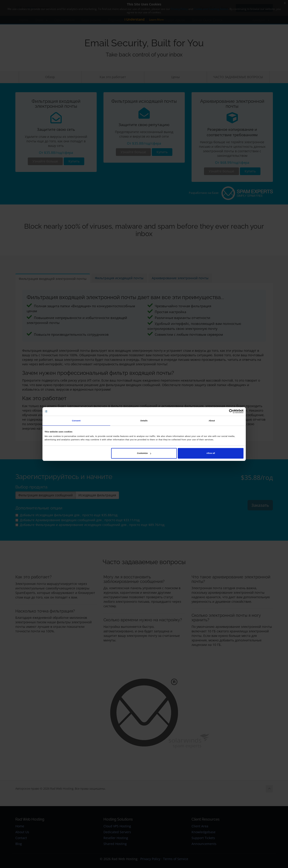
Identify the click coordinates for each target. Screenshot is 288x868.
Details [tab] (144, 421)
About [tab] (212, 421)
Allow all (211, 453)
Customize (144, 453)
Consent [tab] (76, 421)
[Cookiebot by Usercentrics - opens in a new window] (224, 411)
